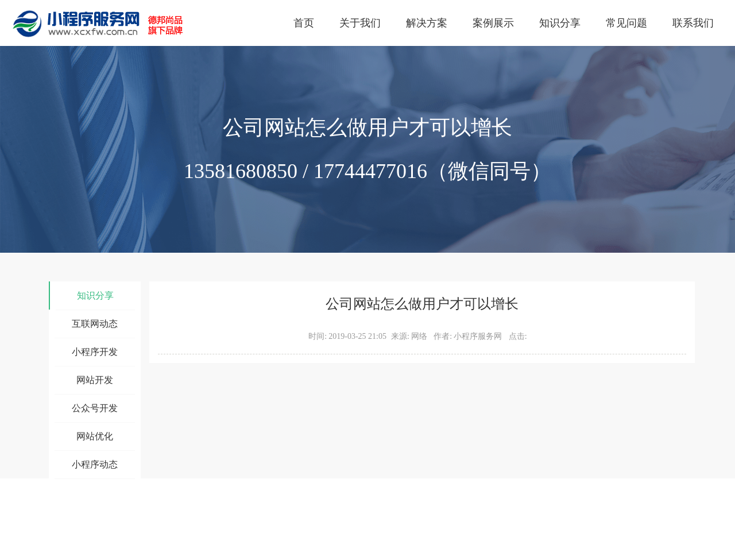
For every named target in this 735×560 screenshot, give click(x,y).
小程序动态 (95, 464)
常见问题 (626, 23)
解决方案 (427, 23)
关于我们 (360, 23)
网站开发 (95, 380)
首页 (304, 23)
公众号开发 (95, 408)
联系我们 (693, 23)
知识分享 (560, 23)
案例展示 (493, 23)
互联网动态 (95, 324)
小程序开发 (95, 352)
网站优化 (95, 436)
